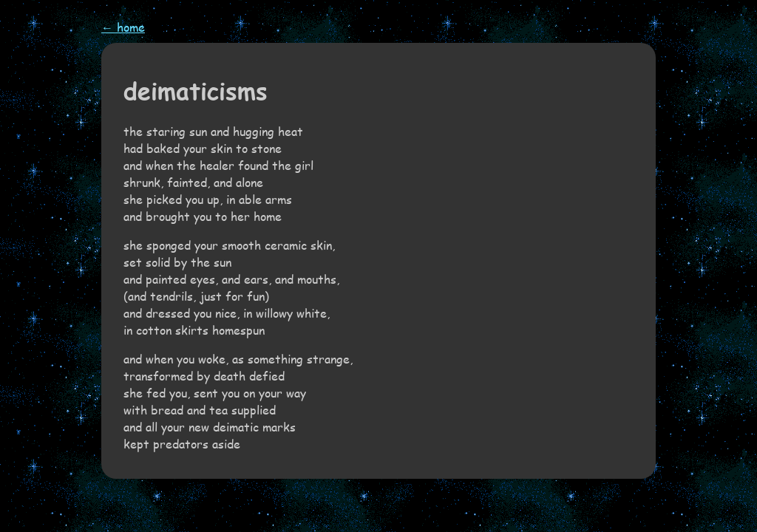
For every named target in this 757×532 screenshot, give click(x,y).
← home (123, 27)
